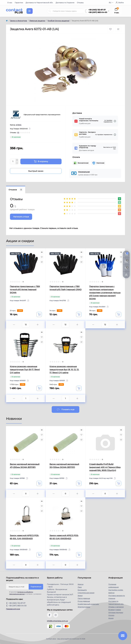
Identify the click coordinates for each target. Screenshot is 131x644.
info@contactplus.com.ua (57, 621)
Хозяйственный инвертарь (88, 604)
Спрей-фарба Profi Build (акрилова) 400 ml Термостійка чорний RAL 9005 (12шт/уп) (105, 467)
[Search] (50, 11)
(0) (18, 133)
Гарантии (19, 3)
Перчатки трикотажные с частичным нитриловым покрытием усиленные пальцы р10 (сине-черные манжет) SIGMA (105, 293)
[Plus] (17, 160)
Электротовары (84, 607)
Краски (81, 584)
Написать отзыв (21, 217)
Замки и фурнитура (19, 21)
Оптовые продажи (116, 613)
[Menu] (30, 11)
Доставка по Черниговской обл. (39, 3)
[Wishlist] (42, 257)
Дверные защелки (37, 21)
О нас (10, 3)
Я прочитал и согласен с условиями (25, 593)
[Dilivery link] (115, 121)
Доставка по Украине (65, 3)
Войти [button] (120, 3)
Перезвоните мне (13, 609)
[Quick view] (42, 252)
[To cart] (39, 314)
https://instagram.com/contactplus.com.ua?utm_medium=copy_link (56, 615)
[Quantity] (13, 161)
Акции (111, 618)
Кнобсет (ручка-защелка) (59, 21)
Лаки (80, 587)
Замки (80, 596)
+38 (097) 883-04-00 (98, 12)
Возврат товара (115, 610)
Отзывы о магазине (116, 607)
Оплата (111, 615)
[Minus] (17, 163)
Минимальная (84, 172)
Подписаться (36, 587)
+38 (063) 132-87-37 (97, 10)
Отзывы (80, 3)
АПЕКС (19, 125)
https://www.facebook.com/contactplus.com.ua (50, 615)
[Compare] (42, 262)
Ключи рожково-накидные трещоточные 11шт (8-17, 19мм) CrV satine (25, 370)
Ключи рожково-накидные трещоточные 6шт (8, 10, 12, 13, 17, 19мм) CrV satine (64, 370)
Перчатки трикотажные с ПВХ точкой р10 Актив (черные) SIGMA (25, 289)
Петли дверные (84, 598)
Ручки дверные (84, 601)
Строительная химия (86, 593)
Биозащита (82, 590)
